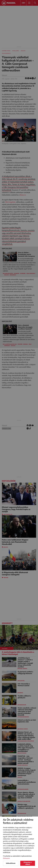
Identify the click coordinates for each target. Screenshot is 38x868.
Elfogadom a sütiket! (28, 863)
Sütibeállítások (11, 863)
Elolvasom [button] (6, 858)
